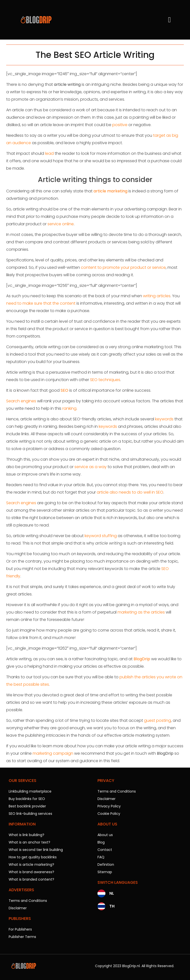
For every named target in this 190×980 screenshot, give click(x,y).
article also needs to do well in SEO (130, 492)
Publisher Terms (22, 937)
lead (49, 153)
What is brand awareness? (31, 872)
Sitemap (105, 872)
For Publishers (20, 929)
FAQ (101, 857)
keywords (164, 419)
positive (120, 125)
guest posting (157, 720)
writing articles (157, 296)
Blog (101, 842)
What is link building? (26, 835)
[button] (169, 20)
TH (112, 906)
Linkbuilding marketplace (30, 791)
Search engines (21, 401)
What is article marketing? (31, 865)
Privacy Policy (109, 806)
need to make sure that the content (41, 303)
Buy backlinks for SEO (27, 799)
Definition (106, 865)
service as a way (91, 467)
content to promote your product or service (123, 267)
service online (61, 224)
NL (112, 893)
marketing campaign (53, 753)
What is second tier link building (36, 850)
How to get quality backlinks (33, 857)
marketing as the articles (141, 612)
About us (105, 835)
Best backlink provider (27, 806)
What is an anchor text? (29, 842)
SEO (64, 390)
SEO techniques (105, 380)
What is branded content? (31, 879)
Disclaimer (18, 908)
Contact (105, 850)
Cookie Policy (109, 814)
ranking (69, 408)
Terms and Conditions (28, 901)
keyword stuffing (101, 536)
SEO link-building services (30, 814)
